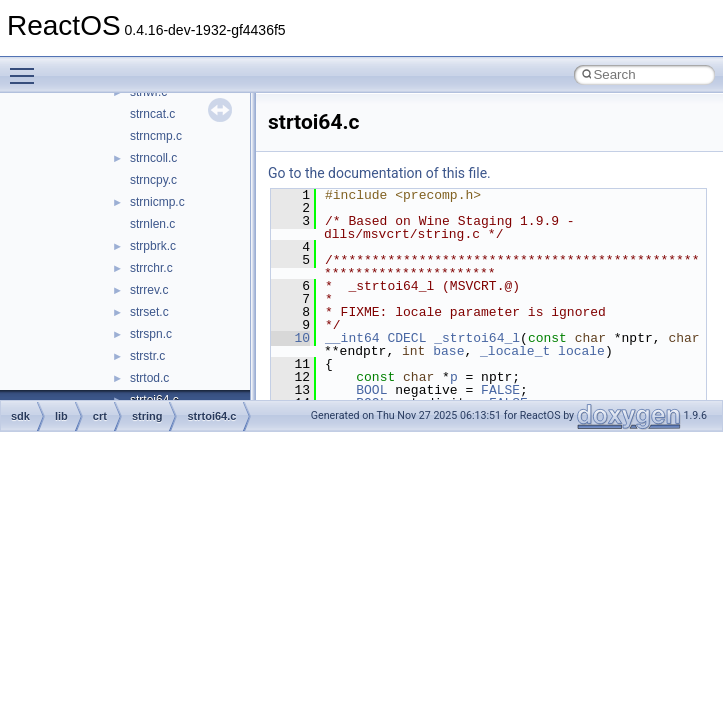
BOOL (371, 390)
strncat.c (152, 114)
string (147, 416)
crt (100, 416)
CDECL (406, 338)
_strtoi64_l (477, 338)
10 (290, 338)
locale (581, 351)
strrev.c (149, 290)
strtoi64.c (211, 416)
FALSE (500, 390)
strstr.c (147, 356)
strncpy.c (153, 180)
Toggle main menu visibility (27, 67)
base (448, 351)
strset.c (149, 312)
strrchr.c (151, 268)
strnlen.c (152, 224)
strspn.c (151, 334)
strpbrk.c (153, 246)
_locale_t (515, 351)
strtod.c (149, 378)
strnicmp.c (157, 202)
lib (61, 416)
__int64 (352, 338)
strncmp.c (156, 136)
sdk (20, 416)
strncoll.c (153, 158)
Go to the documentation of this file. (379, 173)
